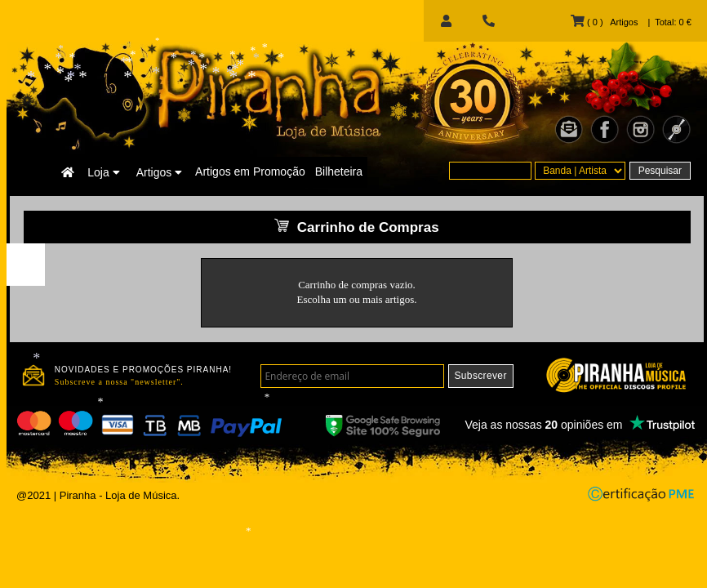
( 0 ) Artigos (604, 22)
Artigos (159, 172)
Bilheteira (339, 171)
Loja (103, 172)
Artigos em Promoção (250, 171)
